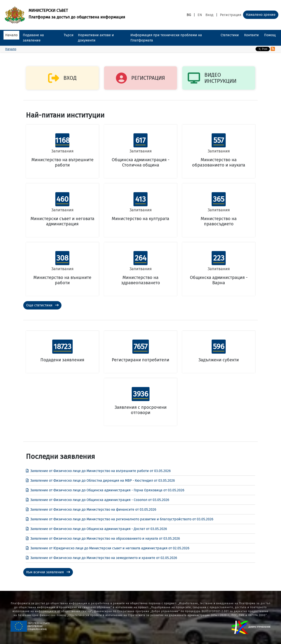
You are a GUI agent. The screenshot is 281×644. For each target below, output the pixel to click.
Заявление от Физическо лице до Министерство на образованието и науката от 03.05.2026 (103, 538)
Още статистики (42, 305)
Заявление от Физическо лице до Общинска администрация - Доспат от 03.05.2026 (96, 529)
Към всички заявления (48, 572)
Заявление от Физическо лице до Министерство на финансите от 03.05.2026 (91, 509)
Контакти (251, 35)
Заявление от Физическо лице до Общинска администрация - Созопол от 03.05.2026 (98, 500)
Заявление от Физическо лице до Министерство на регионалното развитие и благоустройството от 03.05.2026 (120, 519)
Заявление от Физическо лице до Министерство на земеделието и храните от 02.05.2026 (102, 558)
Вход (209, 15)
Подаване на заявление (33, 38)
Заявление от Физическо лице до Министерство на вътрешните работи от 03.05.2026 (98, 471)
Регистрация (231, 15)
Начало (11, 35)
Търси (69, 35)
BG (189, 15)
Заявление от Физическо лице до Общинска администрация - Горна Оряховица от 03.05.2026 (105, 490)
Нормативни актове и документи (96, 38)
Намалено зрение (261, 15)
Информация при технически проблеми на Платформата (166, 38)
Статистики (230, 35)
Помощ (270, 35)
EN (200, 15)
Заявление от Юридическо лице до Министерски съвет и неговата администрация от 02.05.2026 (108, 548)
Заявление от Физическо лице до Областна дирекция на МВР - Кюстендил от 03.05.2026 (100, 480)
